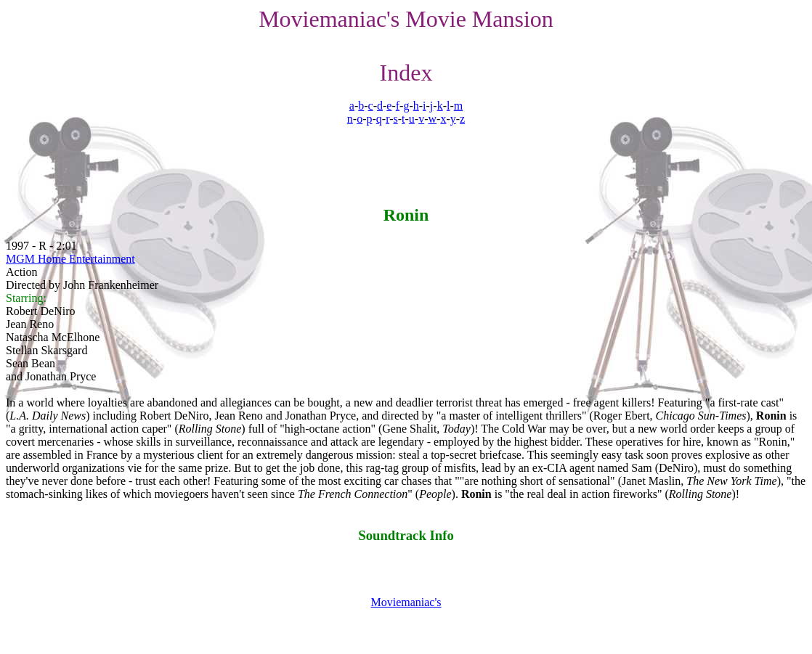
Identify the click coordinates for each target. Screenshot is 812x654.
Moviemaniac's (406, 602)
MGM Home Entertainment (70, 259)
